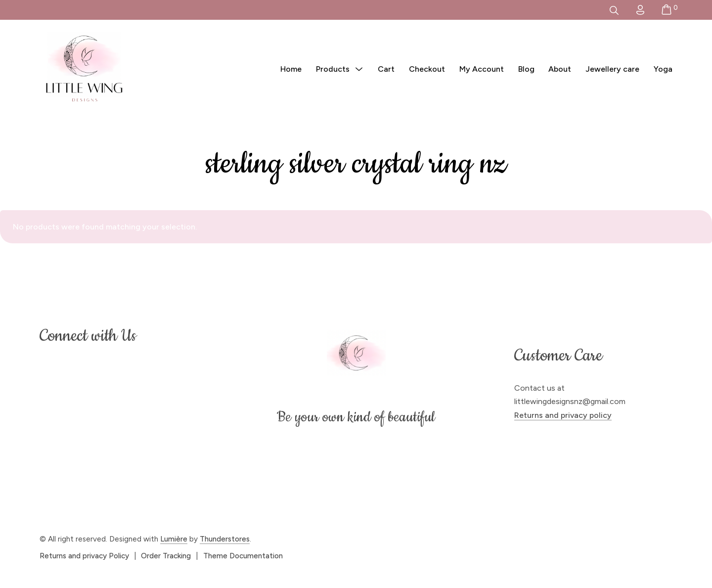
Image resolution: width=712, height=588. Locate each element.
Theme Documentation (243, 556)
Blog (526, 69)
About (560, 69)
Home (291, 69)
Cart (386, 69)
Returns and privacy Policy (84, 556)
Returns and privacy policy (563, 415)
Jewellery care (612, 69)
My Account (482, 69)
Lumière (174, 539)
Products (333, 69)
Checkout (427, 69)
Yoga (663, 69)
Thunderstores (225, 539)
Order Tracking (166, 556)
